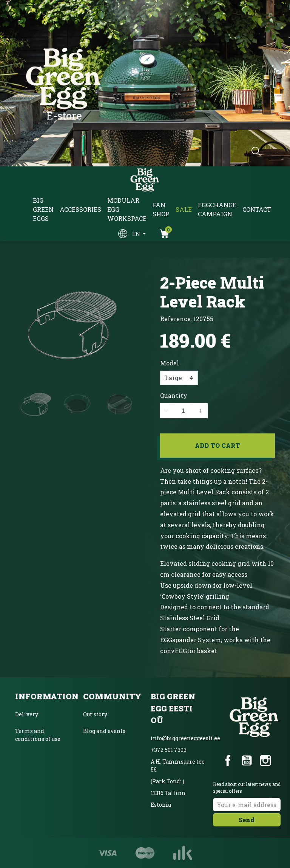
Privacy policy (34, 755)
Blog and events (104, 731)
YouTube (247, 761)
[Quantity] (183, 411)
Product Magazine (107, 781)
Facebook (228, 761)
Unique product (104, 764)
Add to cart (217, 445)
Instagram (265, 761)
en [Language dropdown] (137, 234)
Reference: (176, 319)
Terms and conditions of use (38, 735)
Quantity (174, 395)
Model (170, 363)
